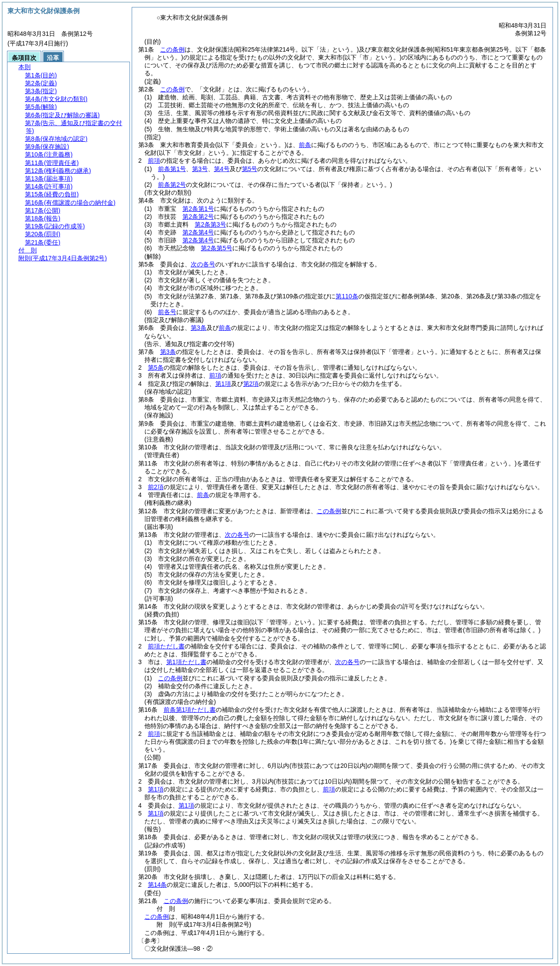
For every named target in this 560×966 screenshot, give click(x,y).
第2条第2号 (198, 217)
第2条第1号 (198, 209)
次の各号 (203, 264)
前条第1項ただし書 (190, 710)
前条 (305, 145)
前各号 (167, 312)
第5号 (250, 169)
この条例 (172, 49)
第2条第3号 (210, 224)
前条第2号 (172, 185)
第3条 (199, 328)
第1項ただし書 (186, 662)
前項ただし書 (166, 646)
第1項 (223, 384)
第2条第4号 (198, 232)
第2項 (251, 384)
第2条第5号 (217, 248)
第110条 (347, 296)
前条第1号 (172, 169)
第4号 (222, 169)
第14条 (157, 885)
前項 (154, 161)
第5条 (156, 367)
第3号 (200, 169)
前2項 (156, 487)
